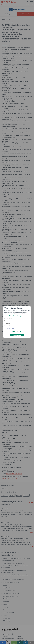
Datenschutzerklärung (15, 316)
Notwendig (9, 319)
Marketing (9, 326)
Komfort (8, 321)
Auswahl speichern (17, 332)
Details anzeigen (10, 328)
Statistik (8, 323)
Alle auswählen (17, 335)
